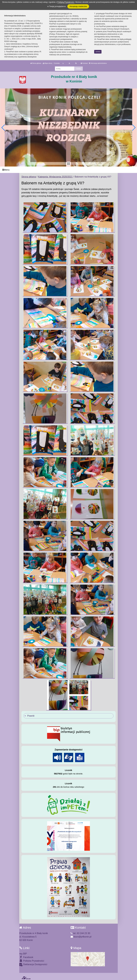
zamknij (98, 52)
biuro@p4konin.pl (81, 937)
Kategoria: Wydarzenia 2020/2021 (55, 177)
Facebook (26, 957)
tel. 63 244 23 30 (80, 933)
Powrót (31, 716)
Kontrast (84, 63)
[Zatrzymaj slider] (68, 164)
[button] (3, 128)
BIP (23, 954)
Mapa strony (48, 63)
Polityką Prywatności (66, 2)
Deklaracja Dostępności (33, 965)
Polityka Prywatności (32, 961)
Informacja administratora (98, 63)
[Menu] (68, 170)
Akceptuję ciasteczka (78, 6)
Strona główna (36, 63)
